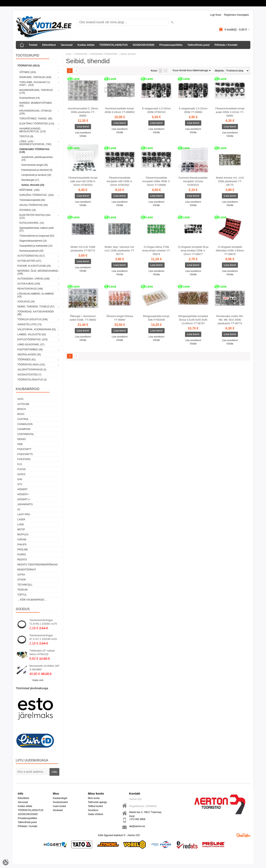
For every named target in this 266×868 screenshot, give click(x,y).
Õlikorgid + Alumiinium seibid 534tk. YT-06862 (83, 318)
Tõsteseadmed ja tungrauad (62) (37, 236)
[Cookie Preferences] (6, 862)
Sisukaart (58, 810)
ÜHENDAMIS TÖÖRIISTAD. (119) (35, 151)
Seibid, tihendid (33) (33, 185)
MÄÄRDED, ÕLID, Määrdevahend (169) (38, 272)
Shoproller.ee (243, 835)
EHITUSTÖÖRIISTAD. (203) (33, 339)
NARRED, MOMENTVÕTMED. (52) (36, 104)
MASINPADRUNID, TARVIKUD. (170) (36, 91)
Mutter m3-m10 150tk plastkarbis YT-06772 (83, 249)
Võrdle (83, 136)
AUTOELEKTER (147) (29, 261)
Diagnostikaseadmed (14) (33, 241)
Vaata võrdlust (96, 814)
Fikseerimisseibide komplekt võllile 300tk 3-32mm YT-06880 (156, 181)
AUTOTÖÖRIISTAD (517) (31, 256)
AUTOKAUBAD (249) (29, 284)
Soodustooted (60, 802)
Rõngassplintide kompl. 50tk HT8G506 (156, 318)
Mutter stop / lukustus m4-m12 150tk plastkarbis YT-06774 (120, 251)
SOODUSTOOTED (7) (29, 375)
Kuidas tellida (86, 45)
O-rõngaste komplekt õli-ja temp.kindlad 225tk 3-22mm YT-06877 (193, 251)
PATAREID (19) (28, 210)
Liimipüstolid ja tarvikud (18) (36, 175)
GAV (20, 479)
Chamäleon (25, 424)
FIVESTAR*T (24, 449)
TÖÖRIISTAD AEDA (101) (31, 365)
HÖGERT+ (23, 494)
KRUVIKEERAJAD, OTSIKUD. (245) (36, 112)
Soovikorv (93, 810)
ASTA (20, 399)
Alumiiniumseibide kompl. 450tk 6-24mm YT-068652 (120, 110)
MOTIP (21, 530)
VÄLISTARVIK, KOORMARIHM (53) (37, 329)
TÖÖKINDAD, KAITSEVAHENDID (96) (36, 313)
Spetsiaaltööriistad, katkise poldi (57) (37, 229)
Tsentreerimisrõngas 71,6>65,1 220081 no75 (43, 622)
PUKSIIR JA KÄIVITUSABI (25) (34, 266)
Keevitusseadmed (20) (31, 251)
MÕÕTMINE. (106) (30, 190)
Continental (26, 434)
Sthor (22, 580)
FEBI (20, 444)
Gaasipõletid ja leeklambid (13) (36, 246)
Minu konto (94, 798)
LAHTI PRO (24, 514)
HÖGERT (23, 489)
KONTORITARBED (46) (30, 350)
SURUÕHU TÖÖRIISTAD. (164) (37, 195)
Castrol (23, 419)
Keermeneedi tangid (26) (35, 165)
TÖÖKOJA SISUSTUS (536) (33, 319)
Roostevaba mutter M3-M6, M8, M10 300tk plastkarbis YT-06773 (230, 320)
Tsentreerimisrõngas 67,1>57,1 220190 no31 (43, 637)
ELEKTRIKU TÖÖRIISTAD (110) (37, 124)
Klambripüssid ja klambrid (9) (37, 170)
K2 (19, 509)
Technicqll (25, 585)
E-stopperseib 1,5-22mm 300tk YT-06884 (193, 110)
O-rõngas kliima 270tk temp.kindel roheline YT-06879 (156, 251)
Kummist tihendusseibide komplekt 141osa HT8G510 (193, 181)
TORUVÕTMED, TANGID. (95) (36, 119)
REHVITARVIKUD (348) (30, 289)
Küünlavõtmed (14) (30, 98)
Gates (21, 474)
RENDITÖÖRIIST (27, 570)
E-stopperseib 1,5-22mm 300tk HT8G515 (156, 110)
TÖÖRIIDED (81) (27, 360)
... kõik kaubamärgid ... (32, 600)
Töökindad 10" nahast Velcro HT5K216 (42, 652)
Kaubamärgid (60, 798)
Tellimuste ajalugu (98, 802)
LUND (21, 524)
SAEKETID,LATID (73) (29, 324)
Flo (20, 464)
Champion (24, 429)
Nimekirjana (160, 71)
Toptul (22, 595)
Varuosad (67, 45)
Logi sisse (216, 15)
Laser (21, 519)
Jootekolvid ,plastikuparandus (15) (37, 159)
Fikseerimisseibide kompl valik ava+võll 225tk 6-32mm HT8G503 (83, 181)
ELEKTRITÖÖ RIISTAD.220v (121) (35, 216)
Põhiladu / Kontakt (226, 45)
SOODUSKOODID (144, 45)
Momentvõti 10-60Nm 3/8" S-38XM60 (45, 668)
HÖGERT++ (24, 499)
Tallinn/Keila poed (198, 45)
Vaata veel (38, 680)
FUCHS (22, 469)
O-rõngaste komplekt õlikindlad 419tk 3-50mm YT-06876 (230, 251)
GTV (20, 484)
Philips (22, 545)
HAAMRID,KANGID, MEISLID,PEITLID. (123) (33, 130)
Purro (22, 555)
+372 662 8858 (137, 819)
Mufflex (23, 535)
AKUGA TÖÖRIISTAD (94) (34, 205)
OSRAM (22, 540)
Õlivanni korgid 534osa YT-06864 (120, 318)
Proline (23, 550)
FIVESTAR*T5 (25, 454)
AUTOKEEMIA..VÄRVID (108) (34, 279)
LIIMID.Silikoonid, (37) (31, 345)
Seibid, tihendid (128, 54)
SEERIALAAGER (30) (29, 355)
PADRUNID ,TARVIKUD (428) (35, 77)
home (69, 54)
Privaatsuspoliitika (171, 45)
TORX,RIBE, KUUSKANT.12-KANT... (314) (35, 84)
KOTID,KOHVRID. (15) (32, 223)
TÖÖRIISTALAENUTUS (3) (32, 380)
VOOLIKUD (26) (26, 302)
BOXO (21, 414)
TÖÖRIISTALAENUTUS (114, 45)
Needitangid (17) (30, 180)
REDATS (22, 560)
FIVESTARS (24, 459)
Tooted (33, 45)
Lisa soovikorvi (83, 133)
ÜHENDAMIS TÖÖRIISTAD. (104, 54)
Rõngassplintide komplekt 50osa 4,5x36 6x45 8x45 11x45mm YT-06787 (193, 320)
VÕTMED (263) (28, 72)
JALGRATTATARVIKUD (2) (32, 370)
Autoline (23, 404)
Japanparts (25, 504)
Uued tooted (59, 806)
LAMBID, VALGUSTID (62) (32, 334)
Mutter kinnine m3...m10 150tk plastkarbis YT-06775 (230, 181)
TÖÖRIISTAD (81, 54)
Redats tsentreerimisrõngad (38, 565)
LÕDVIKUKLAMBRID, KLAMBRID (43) (36, 295)
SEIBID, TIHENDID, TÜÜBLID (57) (36, 307)
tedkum (23, 590)
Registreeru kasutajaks (236, 15)
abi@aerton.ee (137, 826)
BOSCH (22, 409)
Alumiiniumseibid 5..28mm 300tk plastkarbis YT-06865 (83, 112)
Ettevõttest (49, 45)
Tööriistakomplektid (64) (32, 200)
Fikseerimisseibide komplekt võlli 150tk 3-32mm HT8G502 (120, 181)
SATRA (21, 575)
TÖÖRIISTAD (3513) (29, 66)
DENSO (22, 439)
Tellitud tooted (95, 806)
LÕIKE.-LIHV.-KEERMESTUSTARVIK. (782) (35, 143)
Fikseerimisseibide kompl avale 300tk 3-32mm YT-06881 (230, 112)
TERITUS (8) (26, 136)
